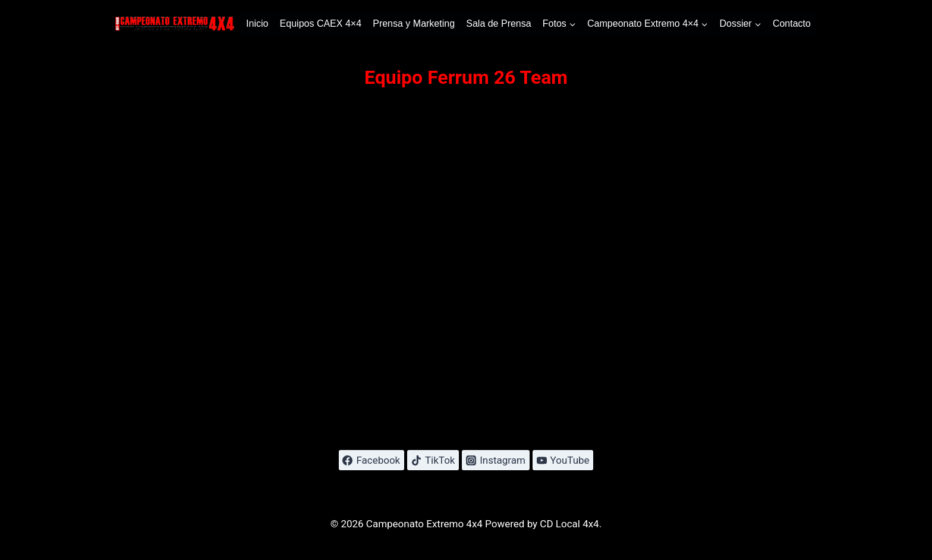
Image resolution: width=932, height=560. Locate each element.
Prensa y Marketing (414, 23)
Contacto (792, 23)
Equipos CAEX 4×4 (321, 23)
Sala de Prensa (498, 23)
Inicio (257, 23)
